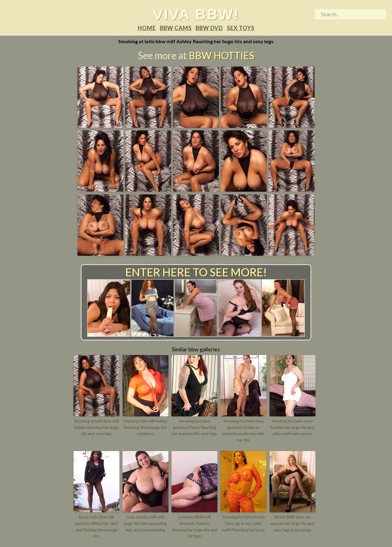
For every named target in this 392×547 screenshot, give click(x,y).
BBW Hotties (221, 55)
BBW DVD (209, 28)
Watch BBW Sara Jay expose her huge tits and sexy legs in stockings (292, 523)
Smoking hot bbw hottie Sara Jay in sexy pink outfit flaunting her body (243, 523)
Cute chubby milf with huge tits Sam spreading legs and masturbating (145, 523)
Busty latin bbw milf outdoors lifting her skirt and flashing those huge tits (96, 526)
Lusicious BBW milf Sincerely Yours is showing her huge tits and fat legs (194, 526)
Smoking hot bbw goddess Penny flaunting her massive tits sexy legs (194, 427)
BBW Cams (176, 28)
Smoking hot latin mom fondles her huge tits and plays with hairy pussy (292, 427)
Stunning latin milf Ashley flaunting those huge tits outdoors (145, 427)
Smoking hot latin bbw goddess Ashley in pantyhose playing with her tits (243, 430)
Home (147, 28)
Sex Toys (241, 28)
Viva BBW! (196, 14)
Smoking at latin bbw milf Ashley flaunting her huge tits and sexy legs (96, 427)
